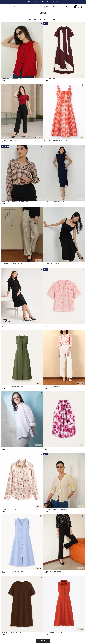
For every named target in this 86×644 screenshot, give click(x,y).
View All (43, 641)
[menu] (3, 7)
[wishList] (67, 7)
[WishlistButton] (41, 24)
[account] (71, 7)
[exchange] (78, 7)
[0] (75, 7)
